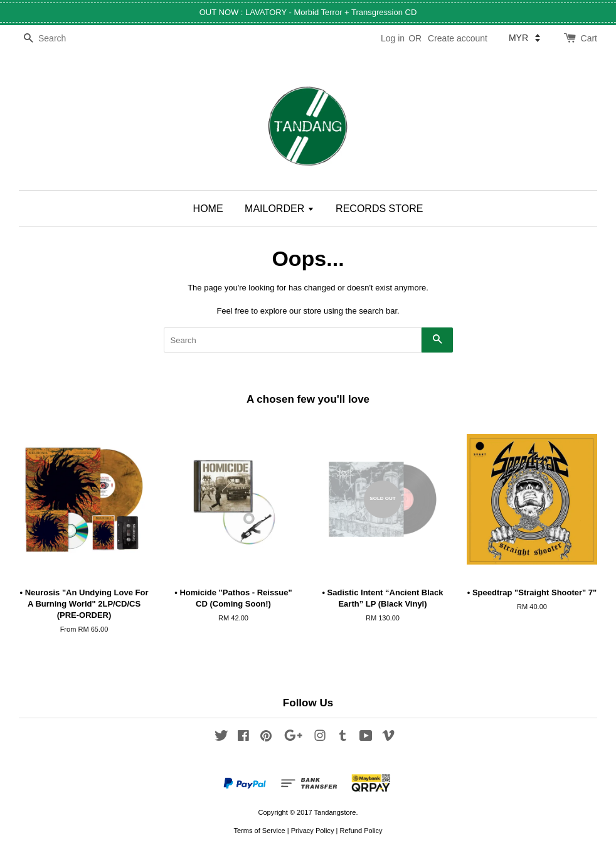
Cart (589, 38)
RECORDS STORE (379, 209)
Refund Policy (361, 831)
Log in (393, 38)
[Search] (56, 39)
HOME (208, 209)
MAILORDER (279, 209)
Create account (458, 38)
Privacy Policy (313, 831)
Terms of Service (259, 831)
